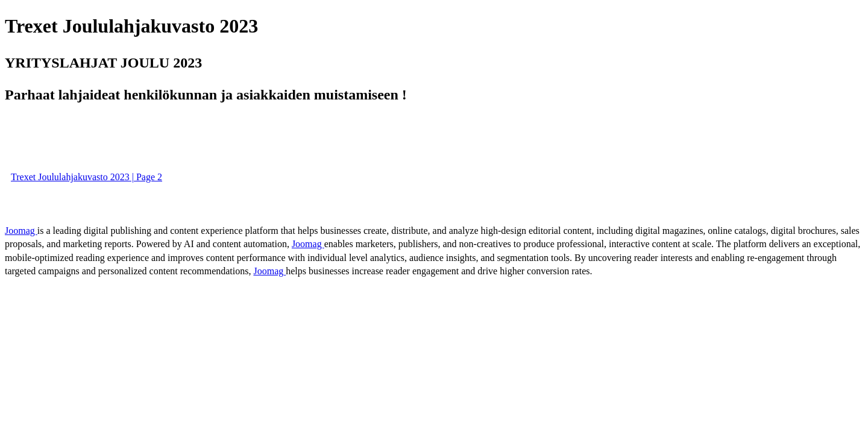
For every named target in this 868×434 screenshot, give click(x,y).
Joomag (21, 231)
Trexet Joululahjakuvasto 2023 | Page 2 (86, 177)
